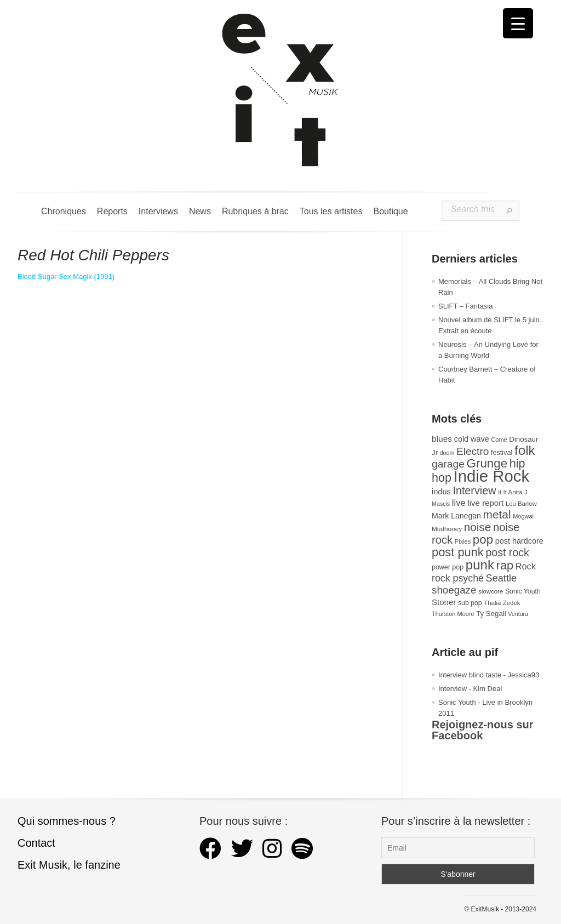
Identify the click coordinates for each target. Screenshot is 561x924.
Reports (112, 211)
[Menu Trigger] (518, 23)
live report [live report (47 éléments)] (485, 503)
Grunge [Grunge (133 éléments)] (487, 463)
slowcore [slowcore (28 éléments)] (491, 591)
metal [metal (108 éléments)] (497, 514)
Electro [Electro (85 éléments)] (473, 451)
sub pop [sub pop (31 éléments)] (470, 603)
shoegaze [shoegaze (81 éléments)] (454, 590)
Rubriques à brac (255, 211)
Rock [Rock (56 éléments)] (526, 566)
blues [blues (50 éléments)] (442, 439)
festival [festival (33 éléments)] (502, 453)
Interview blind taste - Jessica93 (489, 675)
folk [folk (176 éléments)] (525, 450)
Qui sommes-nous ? (67, 821)
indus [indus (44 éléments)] (441, 492)
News (200, 211)
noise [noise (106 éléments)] (478, 527)
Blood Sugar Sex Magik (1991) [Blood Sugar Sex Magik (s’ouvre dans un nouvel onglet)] (66, 276)
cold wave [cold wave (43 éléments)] (472, 439)
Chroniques (64, 211)
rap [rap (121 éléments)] (505, 565)
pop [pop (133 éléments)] (483, 540)
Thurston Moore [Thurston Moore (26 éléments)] (453, 614)
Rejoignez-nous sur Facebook (483, 730)
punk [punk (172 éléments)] (480, 565)
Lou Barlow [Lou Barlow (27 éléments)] (521, 504)
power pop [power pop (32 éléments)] (448, 567)
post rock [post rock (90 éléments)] (507, 552)
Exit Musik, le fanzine (69, 865)
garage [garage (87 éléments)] (448, 464)
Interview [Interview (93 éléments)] (474, 490)
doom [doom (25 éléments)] (447, 453)
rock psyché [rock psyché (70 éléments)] (458, 578)
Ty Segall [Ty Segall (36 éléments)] (491, 614)
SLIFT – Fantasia (465, 306)
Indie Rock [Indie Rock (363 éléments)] (492, 476)
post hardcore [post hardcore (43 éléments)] (519, 541)
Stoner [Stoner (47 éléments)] (444, 602)
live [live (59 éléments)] (459, 503)
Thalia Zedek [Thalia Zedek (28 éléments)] (502, 603)
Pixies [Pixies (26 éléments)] (463, 541)
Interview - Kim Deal (470, 689)
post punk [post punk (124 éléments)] (458, 552)
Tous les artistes (331, 211)
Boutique (390, 211)
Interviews (158, 211)
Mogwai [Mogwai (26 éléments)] (523, 516)
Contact (36, 843)
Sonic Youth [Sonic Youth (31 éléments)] (523, 591)
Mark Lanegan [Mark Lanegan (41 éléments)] (456, 516)
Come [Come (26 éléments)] (499, 440)
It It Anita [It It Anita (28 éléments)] (510, 492)
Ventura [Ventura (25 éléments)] (518, 614)
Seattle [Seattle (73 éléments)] (501, 578)
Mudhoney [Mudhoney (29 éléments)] (447, 529)
